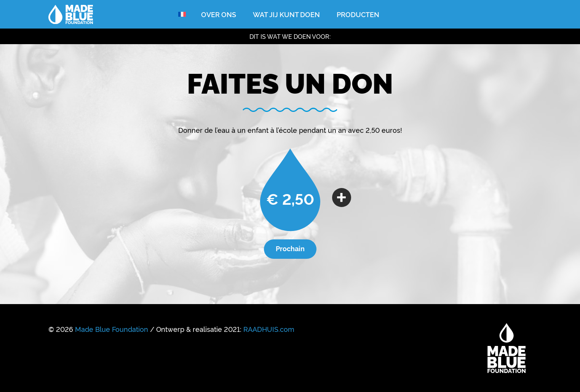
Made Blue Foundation (112, 329)
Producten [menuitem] (358, 14)
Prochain (290, 248)
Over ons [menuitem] (219, 14)
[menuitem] (182, 14)
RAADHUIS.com (269, 329)
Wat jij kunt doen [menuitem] (286, 14)
